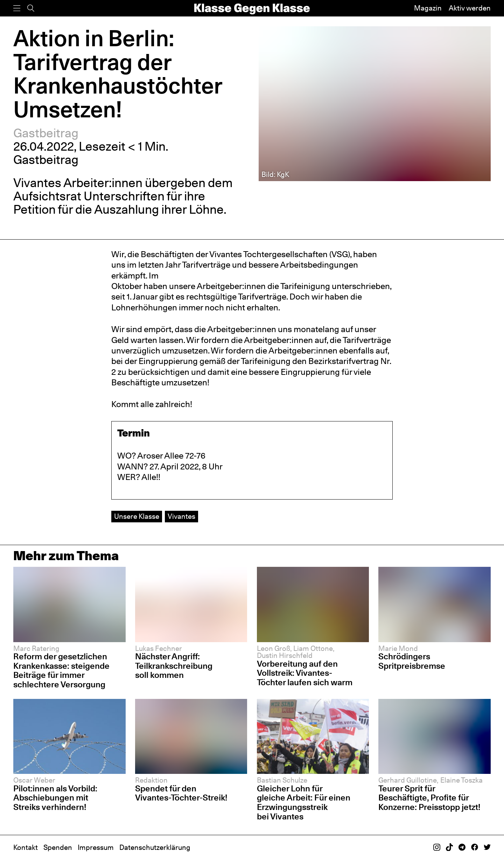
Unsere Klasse (137, 516)
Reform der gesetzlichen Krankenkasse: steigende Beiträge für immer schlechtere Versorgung (61, 670)
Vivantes (181, 516)
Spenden (58, 847)
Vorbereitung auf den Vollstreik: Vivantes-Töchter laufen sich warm (305, 673)
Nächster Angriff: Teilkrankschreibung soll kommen (174, 666)
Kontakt (26, 847)
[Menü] (17, 8)
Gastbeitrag (46, 133)
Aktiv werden (470, 8)
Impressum (96, 847)
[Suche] (31, 8)
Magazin (428, 8)
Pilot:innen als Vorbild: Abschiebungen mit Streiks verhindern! (55, 798)
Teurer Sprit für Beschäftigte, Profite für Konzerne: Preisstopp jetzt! (429, 798)
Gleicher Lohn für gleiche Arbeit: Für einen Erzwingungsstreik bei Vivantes (304, 802)
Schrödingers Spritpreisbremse (412, 661)
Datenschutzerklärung (155, 847)
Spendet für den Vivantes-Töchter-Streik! (181, 793)
